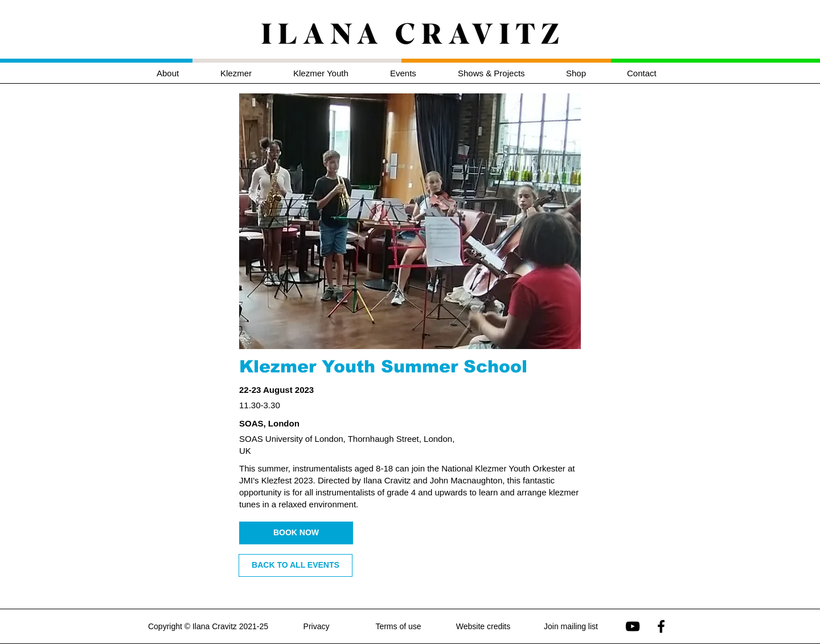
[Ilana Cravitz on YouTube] (633, 626)
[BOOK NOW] (296, 533)
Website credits (483, 626)
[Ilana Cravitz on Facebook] (661, 626)
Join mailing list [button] (571, 626)
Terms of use (398, 626)
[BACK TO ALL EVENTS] (296, 565)
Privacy (317, 626)
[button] (248, 73)
